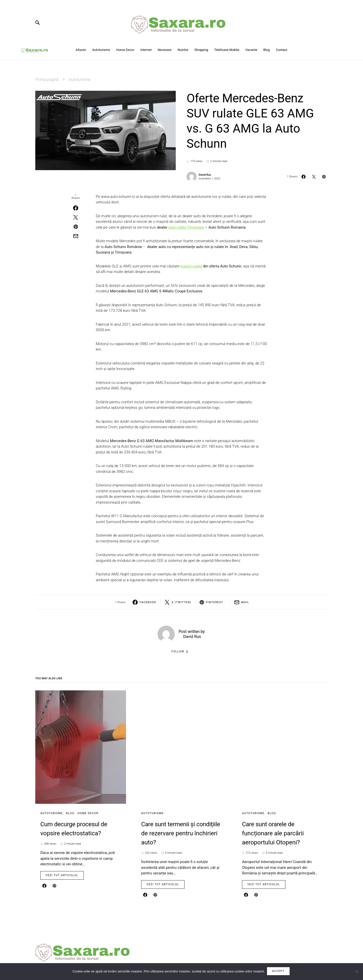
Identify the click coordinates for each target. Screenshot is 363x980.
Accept (279, 972)
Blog (70, 813)
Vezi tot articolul (62, 875)
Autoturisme (80, 80)
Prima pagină (47, 80)
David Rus (205, 175)
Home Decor (88, 813)
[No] (357, 972)
